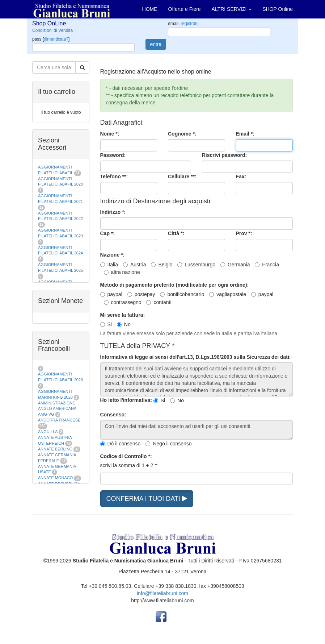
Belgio (162, 265)
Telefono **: (114, 176)
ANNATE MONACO (55, 478)
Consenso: (113, 415)
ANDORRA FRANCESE (59, 420)
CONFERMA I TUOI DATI (147, 499)
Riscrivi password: (225, 155)
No (124, 324)
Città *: (176, 233)
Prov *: (244, 233)
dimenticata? (56, 39)
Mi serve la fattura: (123, 315)
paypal (111, 294)
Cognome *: (182, 134)
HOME (150, 9)
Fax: (241, 176)
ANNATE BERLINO (55, 449)
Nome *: (110, 134)
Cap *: (107, 233)
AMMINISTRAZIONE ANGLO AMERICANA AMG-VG (57, 409)
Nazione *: (113, 255)
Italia (109, 265)
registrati (189, 24)
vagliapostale (228, 294)
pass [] (51, 39)
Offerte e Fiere (185, 9)
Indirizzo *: (113, 212)
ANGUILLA (48, 432)
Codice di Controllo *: (126, 456)
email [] (183, 24)
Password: (113, 155)
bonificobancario (182, 294)
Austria (135, 265)
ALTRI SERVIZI (232, 9)
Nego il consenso (168, 444)
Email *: (245, 134)
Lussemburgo (196, 265)
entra (156, 44)
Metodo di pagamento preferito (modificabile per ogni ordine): (175, 285)
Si (106, 324)
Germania (235, 265)
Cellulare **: (182, 176)
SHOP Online (278, 9)
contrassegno (123, 302)
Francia (267, 265)
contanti (159, 302)
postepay (141, 294)
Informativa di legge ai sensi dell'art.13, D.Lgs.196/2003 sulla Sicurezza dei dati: (196, 357)
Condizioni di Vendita (52, 30)
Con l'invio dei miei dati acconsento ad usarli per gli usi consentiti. (197, 430)
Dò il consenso (121, 444)
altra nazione (122, 272)
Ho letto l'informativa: (126, 400)
